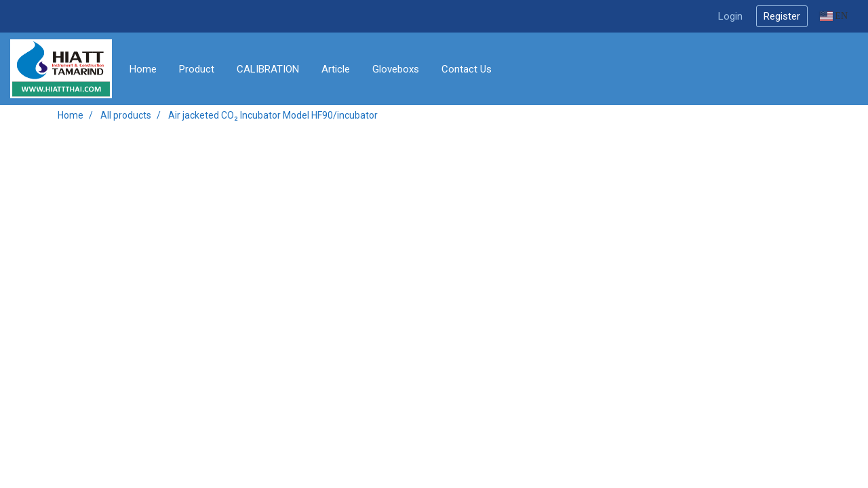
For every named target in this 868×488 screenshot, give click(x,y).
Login (730, 16)
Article (336, 69)
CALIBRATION (268, 69)
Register (782, 16)
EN (834, 16)
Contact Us (467, 69)
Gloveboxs (396, 69)
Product (197, 69)
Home (143, 69)
